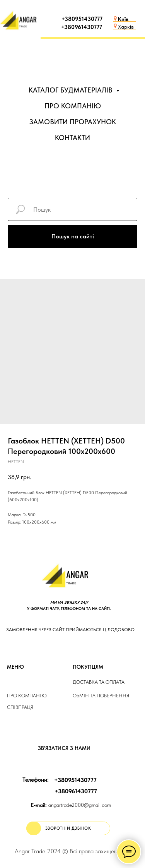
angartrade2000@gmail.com (71, 805)
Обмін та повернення (101, 696)
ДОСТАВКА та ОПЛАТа (99, 682)
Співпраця (20, 707)
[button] (68, 828)
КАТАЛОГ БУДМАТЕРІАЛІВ (72, 90)
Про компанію (27, 696)
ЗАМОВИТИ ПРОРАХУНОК (73, 122)
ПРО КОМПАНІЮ (73, 106)
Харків (126, 27)
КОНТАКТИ (72, 138)
